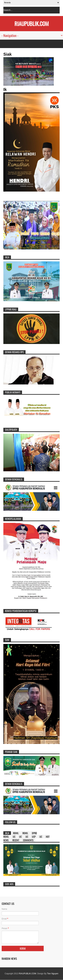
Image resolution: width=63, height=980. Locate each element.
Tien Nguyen (53, 974)
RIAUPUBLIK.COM (27, 974)
